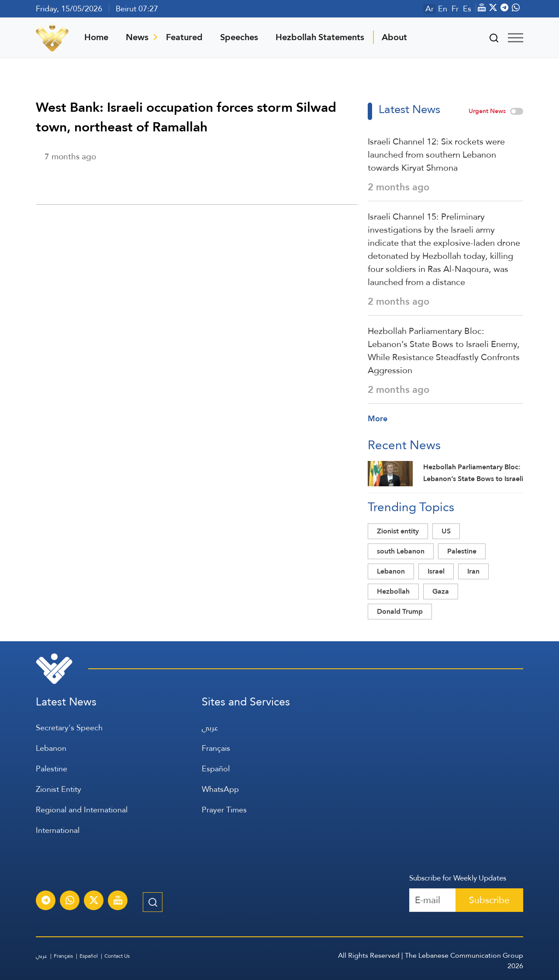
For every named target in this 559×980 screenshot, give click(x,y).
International (58, 830)
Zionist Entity (59, 789)
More (378, 418)
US (446, 531)
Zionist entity (398, 531)
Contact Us (117, 956)
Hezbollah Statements (320, 37)
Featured (184, 37)
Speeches (239, 37)
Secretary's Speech (69, 727)
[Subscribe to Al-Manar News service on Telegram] (46, 901)
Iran (473, 571)
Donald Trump (400, 611)
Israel (436, 571)
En (443, 9)
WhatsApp (220, 789)
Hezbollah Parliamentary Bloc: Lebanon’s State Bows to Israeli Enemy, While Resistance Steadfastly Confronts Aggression (444, 351)
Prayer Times (224, 810)
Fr (455, 9)
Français (216, 748)
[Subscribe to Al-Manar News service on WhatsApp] (70, 901)
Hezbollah (393, 591)
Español (216, 769)
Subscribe (489, 900)
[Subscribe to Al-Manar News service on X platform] (94, 901)
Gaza (441, 591)
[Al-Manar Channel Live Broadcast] (118, 901)
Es (467, 9)
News (137, 37)
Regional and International (82, 810)
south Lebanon (401, 551)
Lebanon (391, 571)
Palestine (462, 551)
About (394, 37)
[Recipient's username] (433, 900)
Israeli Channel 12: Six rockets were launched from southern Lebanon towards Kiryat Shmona (436, 155)
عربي (210, 727)
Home (96, 37)
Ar (430, 9)
